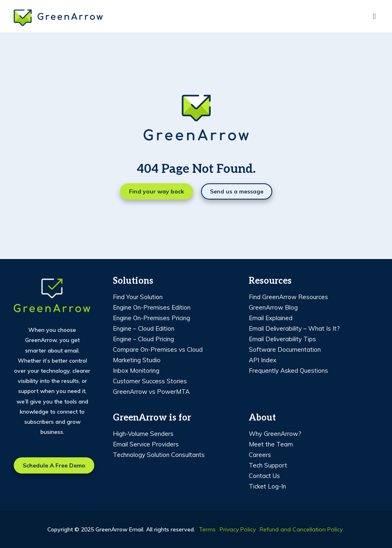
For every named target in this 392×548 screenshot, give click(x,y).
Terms (207, 529)
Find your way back (157, 191)
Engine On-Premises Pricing (152, 318)
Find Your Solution (138, 297)
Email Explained (271, 318)
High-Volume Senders (143, 434)
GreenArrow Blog (273, 307)
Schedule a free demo (54, 465)
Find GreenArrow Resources (288, 297)
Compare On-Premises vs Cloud (158, 349)
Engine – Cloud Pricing (143, 339)
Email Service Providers (146, 444)
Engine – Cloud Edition (144, 328)
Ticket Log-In (267, 486)
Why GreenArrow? (275, 434)
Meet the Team (271, 444)
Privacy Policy (238, 529)
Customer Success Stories (150, 381)
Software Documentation (285, 349)
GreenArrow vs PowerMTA (151, 392)
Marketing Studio (137, 360)
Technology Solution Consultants (159, 455)
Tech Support (268, 465)
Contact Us (264, 476)
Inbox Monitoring (136, 371)
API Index (263, 360)
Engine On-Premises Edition (152, 307)
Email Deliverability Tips (282, 339)
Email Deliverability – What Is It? (294, 328)
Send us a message (237, 191)
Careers (260, 455)
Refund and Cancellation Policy (301, 529)
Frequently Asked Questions (288, 371)
